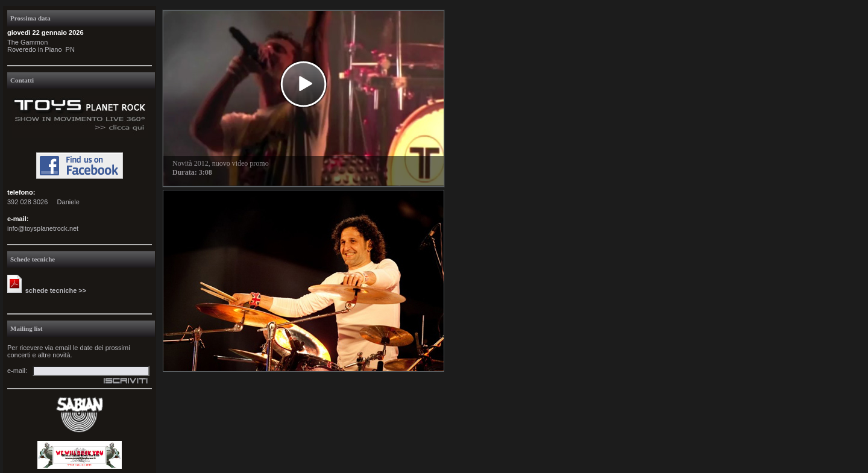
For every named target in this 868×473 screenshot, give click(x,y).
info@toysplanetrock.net (43, 228)
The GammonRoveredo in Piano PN (41, 46)
